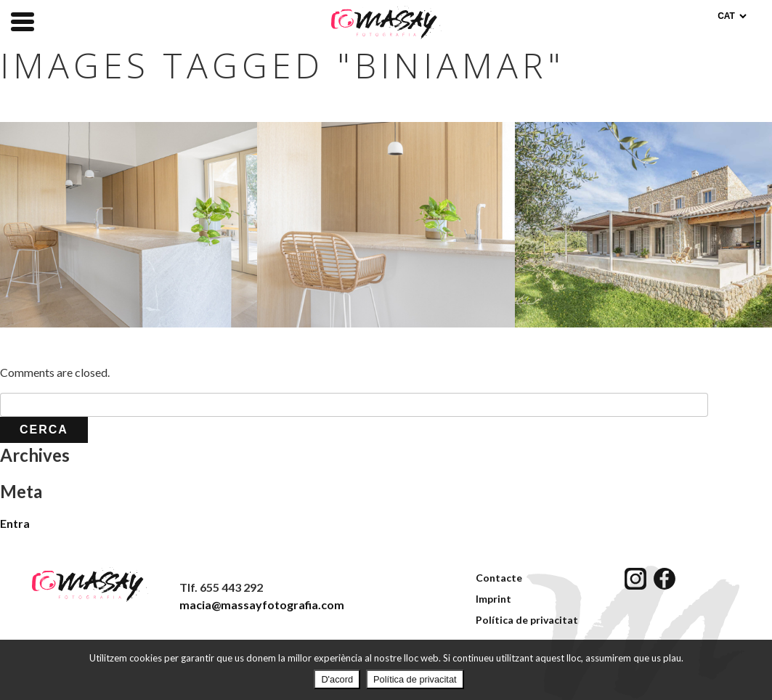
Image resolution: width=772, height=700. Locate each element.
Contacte (499, 578)
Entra (15, 523)
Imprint (493, 599)
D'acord (337, 679)
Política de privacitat (527, 620)
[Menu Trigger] (23, 20)
